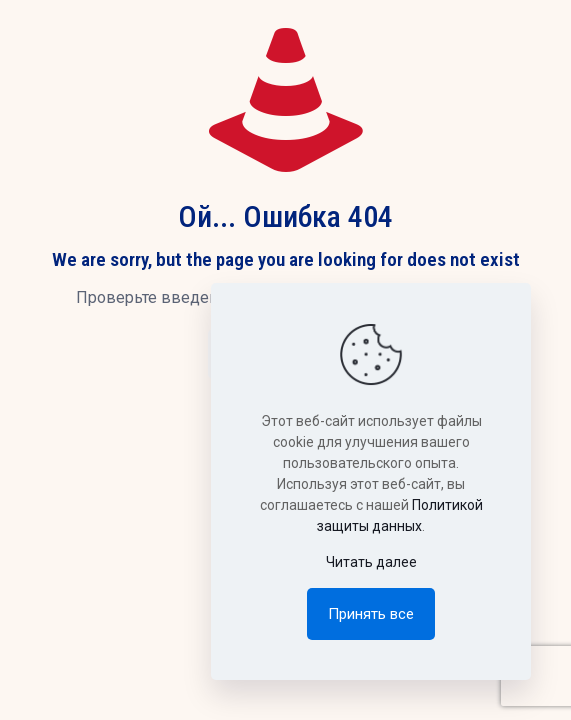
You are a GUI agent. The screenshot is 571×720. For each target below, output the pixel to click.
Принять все (371, 614)
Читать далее (371, 562)
